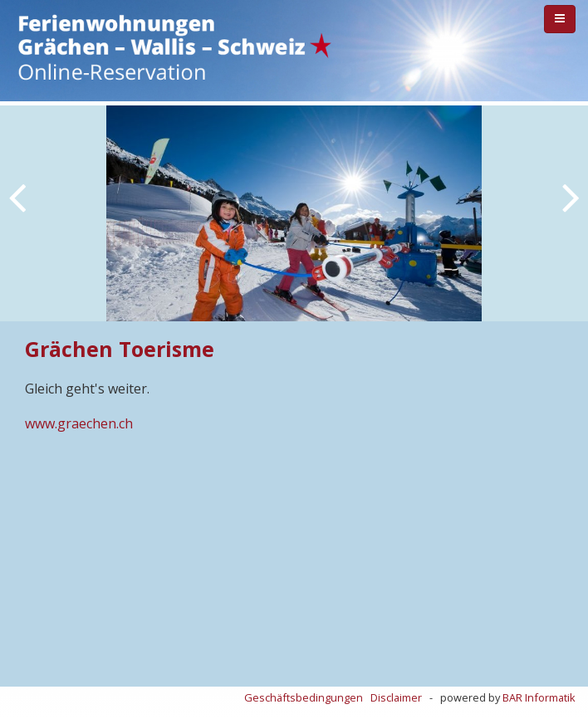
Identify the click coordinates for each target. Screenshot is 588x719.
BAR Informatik (539, 697)
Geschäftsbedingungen (304, 697)
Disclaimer (396, 697)
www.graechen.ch (79, 423)
